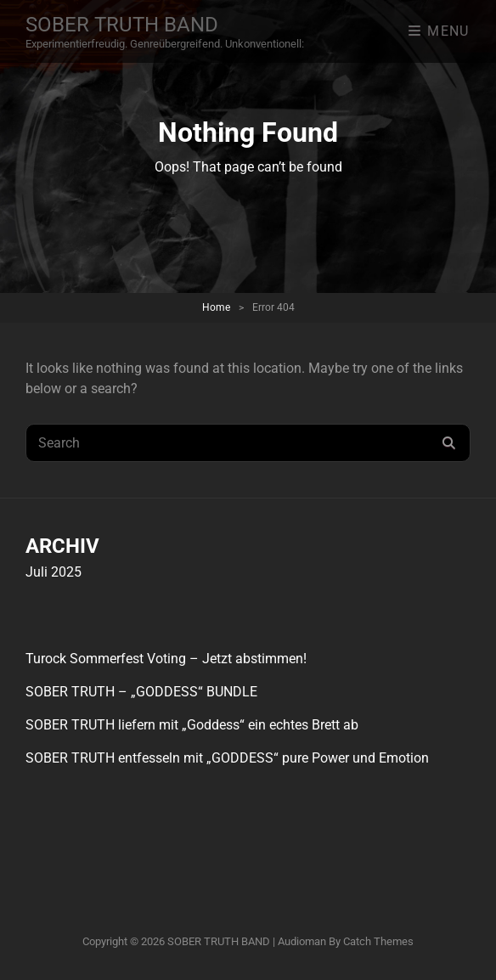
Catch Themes (378, 941)
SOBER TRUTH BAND (122, 25)
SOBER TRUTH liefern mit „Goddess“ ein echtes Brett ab (192, 725)
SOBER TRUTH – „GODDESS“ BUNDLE (141, 692)
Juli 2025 (54, 572)
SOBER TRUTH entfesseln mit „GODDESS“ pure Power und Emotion (227, 758)
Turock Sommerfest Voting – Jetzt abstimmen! (166, 659)
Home (216, 307)
